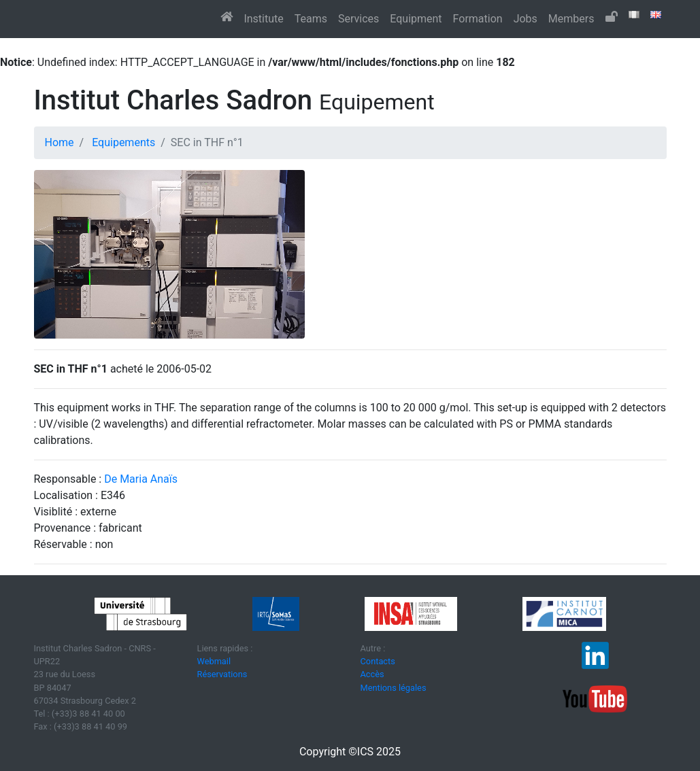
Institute (263, 19)
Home (60, 142)
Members (571, 19)
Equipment (416, 19)
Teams (311, 19)
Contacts (378, 661)
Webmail (214, 661)
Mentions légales (394, 688)
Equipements (123, 142)
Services (359, 19)
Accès (372, 674)
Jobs (526, 19)
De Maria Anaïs (141, 479)
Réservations (222, 674)
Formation (478, 19)
